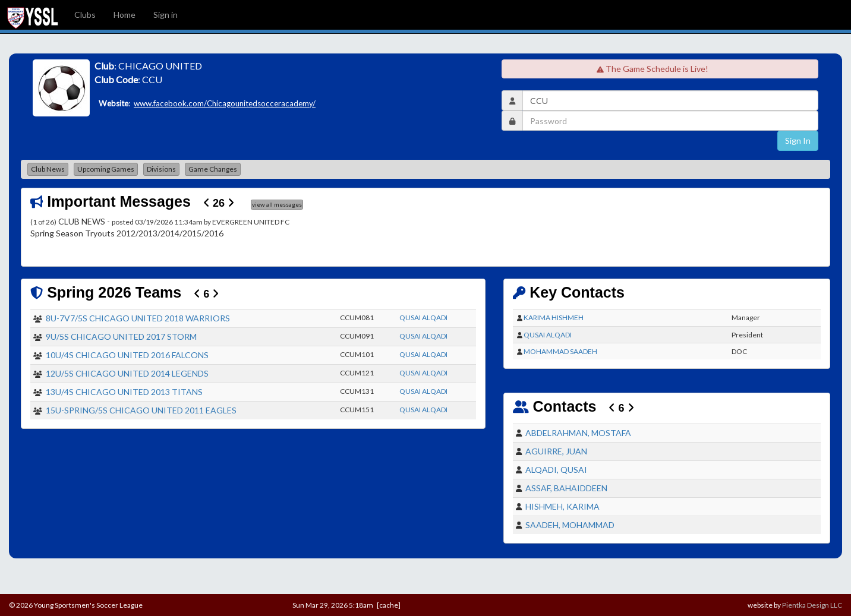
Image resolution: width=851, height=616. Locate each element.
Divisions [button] (161, 169)
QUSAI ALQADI (423, 318)
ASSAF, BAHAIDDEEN (566, 488)
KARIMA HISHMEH (554, 318)
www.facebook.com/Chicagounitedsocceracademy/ (225, 103)
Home (125, 15)
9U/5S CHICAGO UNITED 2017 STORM (121, 337)
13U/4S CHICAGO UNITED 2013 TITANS (124, 392)
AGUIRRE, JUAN (556, 451)
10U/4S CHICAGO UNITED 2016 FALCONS (127, 355)
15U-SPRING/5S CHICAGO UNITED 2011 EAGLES (141, 410)
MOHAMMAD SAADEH (560, 351)
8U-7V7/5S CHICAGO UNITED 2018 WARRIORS (138, 318)
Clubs (85, 15)
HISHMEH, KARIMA (562, 506)
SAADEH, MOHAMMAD (570, 525)
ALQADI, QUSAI (556, 470)
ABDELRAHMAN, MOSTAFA (578, 433)
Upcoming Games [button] (106, 169)
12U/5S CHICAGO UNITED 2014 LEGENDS (127, 373)
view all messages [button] (277, 204)
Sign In (798, 140)
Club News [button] (48, 169)
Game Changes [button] (213, 169)
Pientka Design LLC (812, 605)
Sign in (166, 15)
